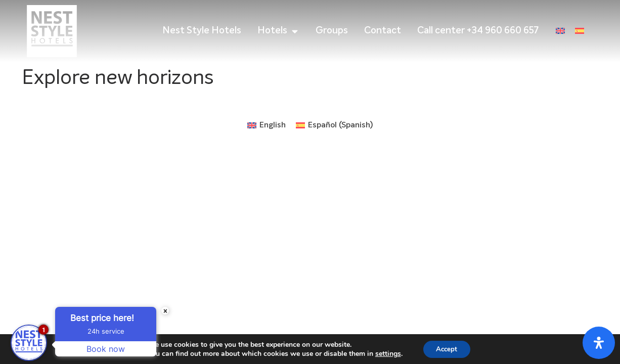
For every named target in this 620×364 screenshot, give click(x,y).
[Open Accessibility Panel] (599, 343)
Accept (447, 348)
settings (386, 353)
